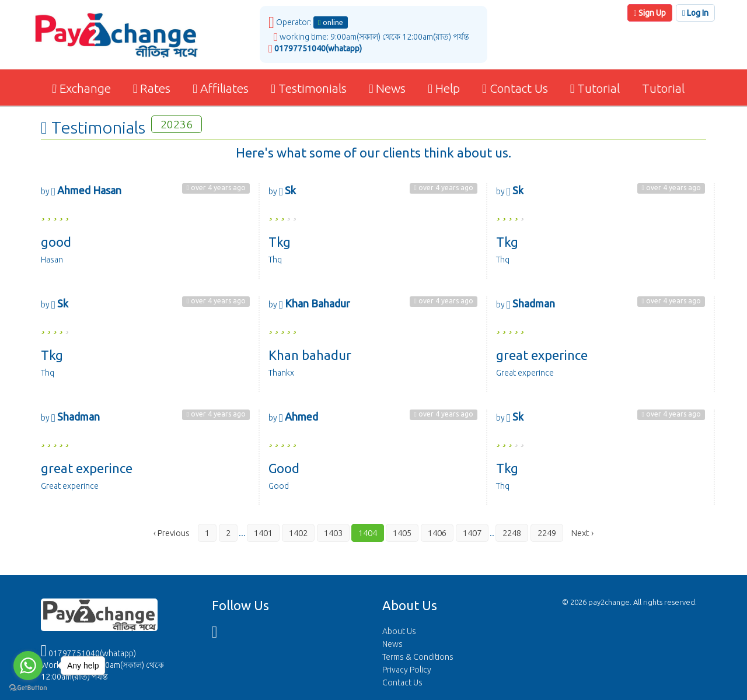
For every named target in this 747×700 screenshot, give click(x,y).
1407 (472, 533)
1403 (333, 533)
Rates (152, 88)
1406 (437, 533)
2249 (547, 533)
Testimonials (309, 88)
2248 (512, 533)
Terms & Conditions (418, 657)
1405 (402, 533)
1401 (263, 533)
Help (444, 88)
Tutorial (595, 88)
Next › (582, 533)
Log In (695, 13)
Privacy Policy (407, 670)
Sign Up (650, 13)
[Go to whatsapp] (28, 666)
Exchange (81, 88)
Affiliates (221, 88)
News (388, 88)
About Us (399, 631)
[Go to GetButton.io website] (28, 688)
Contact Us (515, 88)
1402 (298, 533)
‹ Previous (172, 533)
